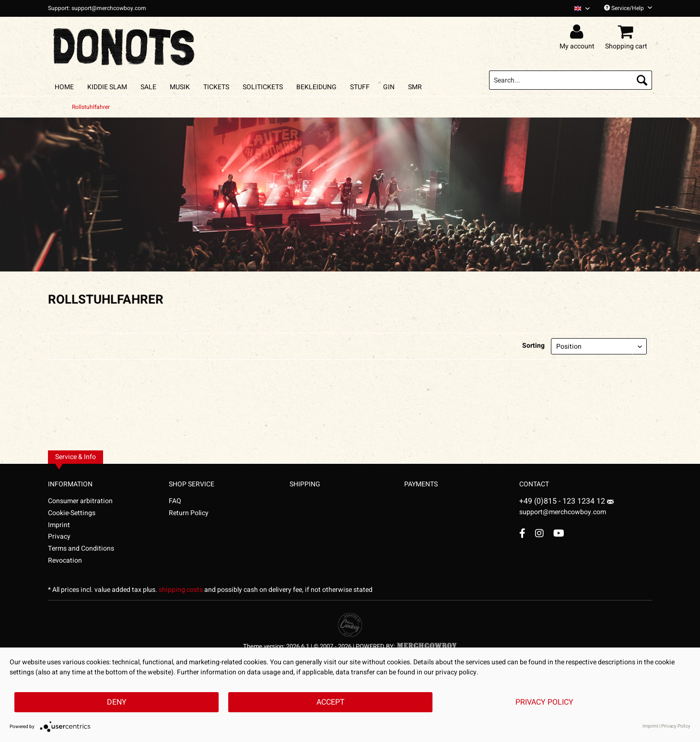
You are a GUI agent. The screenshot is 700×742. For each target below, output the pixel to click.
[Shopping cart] (628, 32)
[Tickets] (216, 87)
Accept (331, 702)
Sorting (533, 346)
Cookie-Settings (72, 513)
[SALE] (148, 87)
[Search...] (571, 80)
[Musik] (180, 87)
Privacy (59, 536)
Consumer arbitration (80, 501)
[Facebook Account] (522, 533)
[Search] (642, 80)
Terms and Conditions (81, 548)
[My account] (578, 32)
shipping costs (181, 590)
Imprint (59, 525)
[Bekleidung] (316, 87)
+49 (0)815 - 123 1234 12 (563, 501)
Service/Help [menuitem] (628, 8)
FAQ (175, 501)
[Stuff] (360, 87)
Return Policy (189, 513)
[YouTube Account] (559, 533)
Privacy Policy (544, 702)
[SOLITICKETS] (263, 87)
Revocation (65, 560)
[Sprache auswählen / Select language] (582, 8)
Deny (117, 702)
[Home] (64, 87)
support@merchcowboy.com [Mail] (566, 508)
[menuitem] (578, 8)
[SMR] (415, 87)
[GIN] (389, 87)
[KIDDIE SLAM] (107, 87)
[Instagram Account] (539, 533)
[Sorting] (599, 346)
